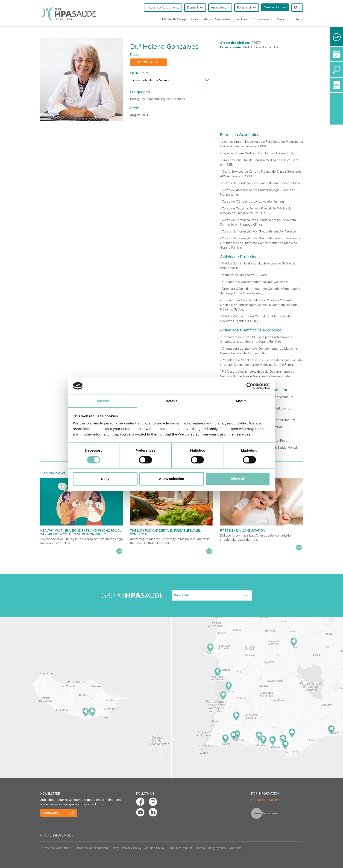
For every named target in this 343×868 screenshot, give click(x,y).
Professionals (262, 19)
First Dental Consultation (243, 531)
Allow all (238, 479)
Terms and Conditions (56, 848)
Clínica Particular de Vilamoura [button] (152, 80)
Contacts (297, 19)
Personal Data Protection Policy (97, 848)
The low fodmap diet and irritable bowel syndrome (165, 532)
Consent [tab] (102, 401)
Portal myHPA (247, 7)
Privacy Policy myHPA (211, 848)
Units (195, 19)
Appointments (149, 62)
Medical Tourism (275, 7)
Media (281, 19)
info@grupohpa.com (265, 800)
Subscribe (51, 813)
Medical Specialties (217, 19)
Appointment (220, 7)
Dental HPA (195, 7)
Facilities (242, 19)
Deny (105, 479)
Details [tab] (172, 401)
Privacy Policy (132, 848)
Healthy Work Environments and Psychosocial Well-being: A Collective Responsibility (81, 532)
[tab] (172, 81)
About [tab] (241, 401)
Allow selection (171, 479)
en (297, 7)
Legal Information (180, 848)
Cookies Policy (154, 848)
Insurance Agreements (163, 7)
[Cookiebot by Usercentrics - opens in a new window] (250, 386)
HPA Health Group (173, 19)
